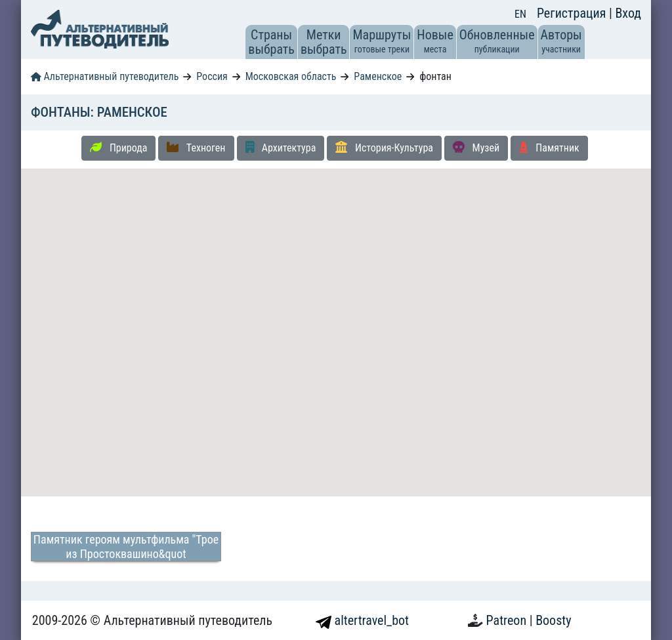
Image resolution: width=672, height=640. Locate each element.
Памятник (549, 148)
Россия (212, 76)
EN (520, 14)
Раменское (378, 76)
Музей (476, 148)
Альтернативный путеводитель (105, 76)
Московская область (291, 76)
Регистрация (573, 13)
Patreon (508, 620)
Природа (118, 148)
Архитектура (281, 148)
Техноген (196, 148)
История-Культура (384, 148)
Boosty (553, 620)
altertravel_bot (362, 620)
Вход (628, 13)
